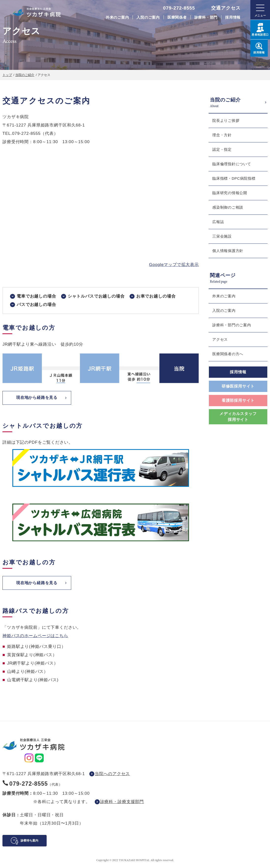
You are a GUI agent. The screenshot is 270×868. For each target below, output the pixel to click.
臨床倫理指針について (232, 164)
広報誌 (218, 222)
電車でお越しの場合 (36, 296)
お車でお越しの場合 (156, 296)
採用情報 (233, 17)
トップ (7, 75)
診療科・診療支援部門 (122, 803)
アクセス (220, 339)
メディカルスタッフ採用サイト (238, 417)
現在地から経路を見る (37, 398)
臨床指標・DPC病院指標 (234, 178)
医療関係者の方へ (228, 354)
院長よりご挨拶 (226, 120)
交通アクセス (226, 8)
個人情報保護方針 (228, 251)
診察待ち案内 (29, 842)
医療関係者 (177, 17)
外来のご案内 (117, 17)
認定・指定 (222, 149)
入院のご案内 (148, 17)
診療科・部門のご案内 (232, 325)
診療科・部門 (206, 17)
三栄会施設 (222, 236)
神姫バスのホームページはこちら (35, 637)
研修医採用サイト (238, 386)
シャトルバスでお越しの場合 (96, 296)
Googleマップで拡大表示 (174, 265)
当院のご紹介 (25, 75)
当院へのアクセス (112, 775)
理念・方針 (222, 135)
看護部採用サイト (238, 400)
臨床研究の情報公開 (230, 193)
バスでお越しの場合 (36, 305)
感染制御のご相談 (228, 207)
